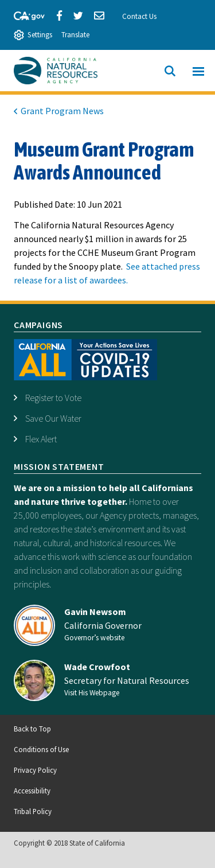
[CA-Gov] (24, 14)
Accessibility (32, 791)
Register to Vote (53, 398)
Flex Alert (41, 439)
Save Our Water (53, 418)
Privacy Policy (35, 770)
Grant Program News (62, 111)
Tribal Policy (33, 811)
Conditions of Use (41, 749)
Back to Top (32, 729)
